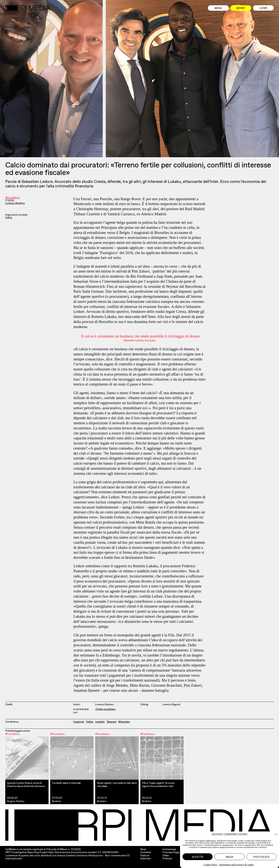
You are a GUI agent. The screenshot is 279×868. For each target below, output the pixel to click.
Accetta (198, 857)
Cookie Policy (211, 865)
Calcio (9, 218)
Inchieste (146, 852)
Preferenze (261, 857)
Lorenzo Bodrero (15, 203)
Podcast (167, 858)
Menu (218, 8)
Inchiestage (169, 849)
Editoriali (145, 858)
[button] (276, 834)
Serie (143, 849)
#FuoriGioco (13, 198)
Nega (230, 857)
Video (166, 855)
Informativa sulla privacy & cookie (237, 865)
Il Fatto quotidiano (105, 709)
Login (263, 8)
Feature (145, 855)
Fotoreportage (171, 852)
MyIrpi (241, 8)
